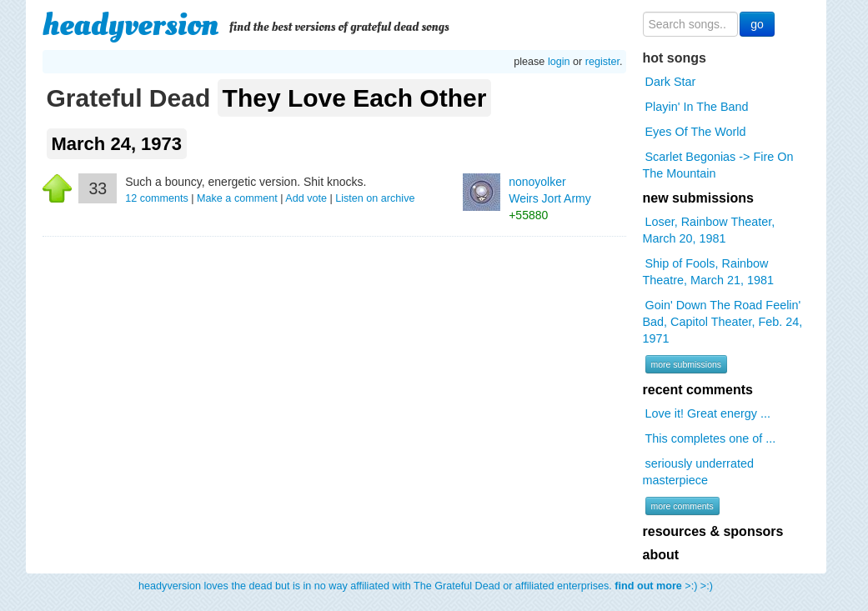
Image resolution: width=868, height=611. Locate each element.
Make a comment (237, 198)
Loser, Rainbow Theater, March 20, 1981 (709, 230)
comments (158, 198)
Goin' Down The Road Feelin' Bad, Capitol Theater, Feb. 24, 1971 (723, 322)
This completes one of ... (711, 438)
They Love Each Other (355, 98)
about (661, 555)
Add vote (306, 198)
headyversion (131, 25)
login (559, 62)
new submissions (698, 198)
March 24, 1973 (117, 144)
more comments (682, 506)
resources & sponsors (713, 531)
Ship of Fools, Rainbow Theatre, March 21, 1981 (709, 272)
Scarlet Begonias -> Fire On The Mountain (718, 165)
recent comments (698, 390)
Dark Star (671, 82)
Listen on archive (375, 198)
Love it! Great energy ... (708, 413)
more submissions (687, 364)
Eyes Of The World (696, 132)
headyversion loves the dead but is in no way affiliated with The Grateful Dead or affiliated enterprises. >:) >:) (426, 586)
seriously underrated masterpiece (698, 472)
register (602, 62)
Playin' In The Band (697, 107)
